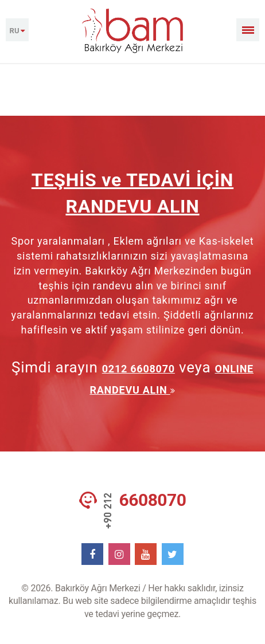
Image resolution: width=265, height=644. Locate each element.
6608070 (153, 500)
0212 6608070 (139, 369)
